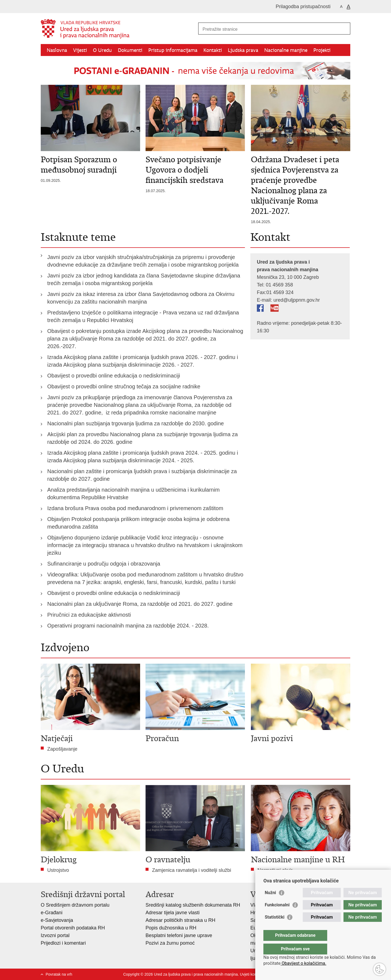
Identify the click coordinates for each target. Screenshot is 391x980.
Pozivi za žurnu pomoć (170, 943)
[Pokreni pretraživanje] (344, 29)
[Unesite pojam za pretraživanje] (268, 29)
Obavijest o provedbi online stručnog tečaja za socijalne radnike (124, 386)
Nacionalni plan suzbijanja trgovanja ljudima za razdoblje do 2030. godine (135, 423)
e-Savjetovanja (57, 920)
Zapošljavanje (62, 749)
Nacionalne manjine (286, 50)
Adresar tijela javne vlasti (173, 913)
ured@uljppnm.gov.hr (297, 300)
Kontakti (213, 50)
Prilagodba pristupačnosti (303, 7)
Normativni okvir (275, 870)
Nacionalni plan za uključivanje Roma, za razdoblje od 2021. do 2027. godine (140, 604)
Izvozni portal (55, 935)
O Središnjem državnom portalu (75, 905)
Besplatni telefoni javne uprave (179, 935)
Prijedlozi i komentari (63, 943)
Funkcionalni (277, 916)
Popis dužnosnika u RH (171, 928)
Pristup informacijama (173, 50)
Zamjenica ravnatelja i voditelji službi (192, 870)
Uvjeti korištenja (253, 974)
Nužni (270, 903)
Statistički (275, 928)
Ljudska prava (243, 50)
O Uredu (102, 50)
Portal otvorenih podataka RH (73, 928)
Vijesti (80, 50)
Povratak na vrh (59, 974)
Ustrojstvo (58, 870)
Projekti (322, 50)
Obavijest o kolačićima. (303, 963)
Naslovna (57, 50)
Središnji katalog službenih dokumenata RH (193, 905)
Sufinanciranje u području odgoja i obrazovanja (104, 564)
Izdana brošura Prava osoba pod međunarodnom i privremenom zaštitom (135, 508)
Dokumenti (130, 50)
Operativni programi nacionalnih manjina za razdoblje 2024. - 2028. (128, 626)
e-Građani (52, 913)
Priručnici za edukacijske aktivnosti (89, 615)
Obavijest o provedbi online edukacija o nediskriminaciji (114, 376)
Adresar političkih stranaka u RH (180, 920)
